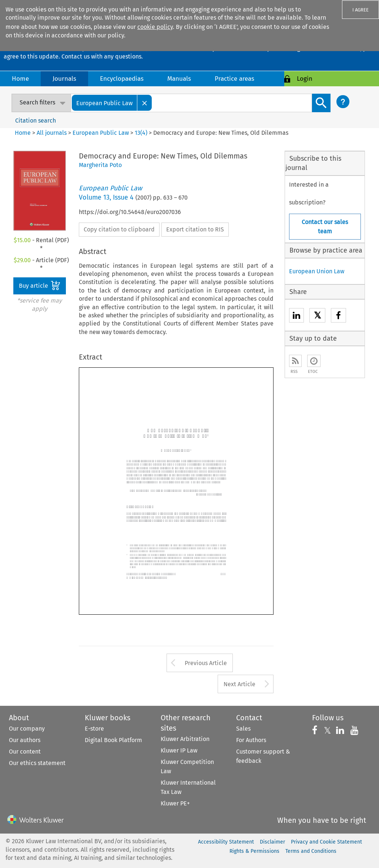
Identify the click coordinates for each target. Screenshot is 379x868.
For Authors (251, 740)
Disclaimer (272, 842)
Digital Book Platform (113, 740)
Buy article (40, 286)
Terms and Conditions (311, 851)
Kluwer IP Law (179, 750)
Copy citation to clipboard (119, 229)
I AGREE (360, 10)
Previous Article (206, 663)
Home (20, 79)
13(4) (141, 133)
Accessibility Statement (226, 842)
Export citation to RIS (195, 229)
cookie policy (155, 27)
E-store (94, 729)
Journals (64, 79)
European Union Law (317, 271)
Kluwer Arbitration (185, 739)
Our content (25, 752)
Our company (27, 729)
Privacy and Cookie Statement (326, 842)
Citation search (36, 121)
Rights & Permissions (254, 851)
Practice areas (234, 79)
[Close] (145, 103)
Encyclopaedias (122, 79)
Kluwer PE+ (175, 803)
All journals (52, 133)
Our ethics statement (37, 763)
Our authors (25, 740)
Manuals (179, 79)
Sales (243, 729)
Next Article (239, 684)
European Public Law (101, 133)
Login (305, 79)
